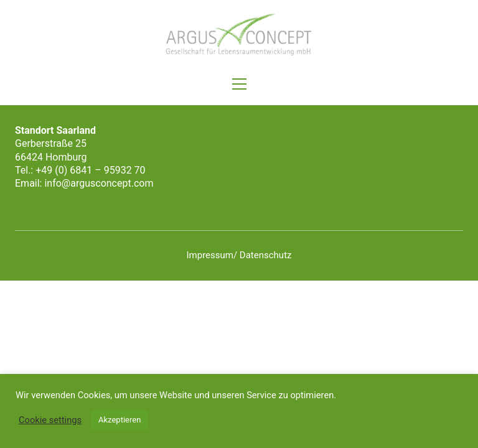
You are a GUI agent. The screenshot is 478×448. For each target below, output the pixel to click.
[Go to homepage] (239, 35)
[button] (239, 84)
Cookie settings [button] (50, 420)
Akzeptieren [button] (119, 420)
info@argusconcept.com (99, 183)
